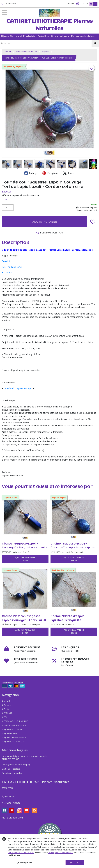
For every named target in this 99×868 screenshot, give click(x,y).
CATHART (7, 713)
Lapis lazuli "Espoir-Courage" (18, 388)
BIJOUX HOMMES (10, 733)
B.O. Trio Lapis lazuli (12, 267)
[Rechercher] (95, 43)
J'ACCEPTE (75, 862)
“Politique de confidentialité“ (61, 853)
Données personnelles (12, 773)
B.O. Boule (7, 272)
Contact (70, 4)
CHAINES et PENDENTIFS (27, 52)
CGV (5, 717)
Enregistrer (50, 173)
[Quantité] (8, 208)
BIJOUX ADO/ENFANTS (12, 729)
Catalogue (7, 705)
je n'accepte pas (25, 862)
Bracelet (6, 261)
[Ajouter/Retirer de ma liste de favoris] (93, 222)
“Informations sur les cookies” (21, 853)
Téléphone (8, 797)
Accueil (8, 52)
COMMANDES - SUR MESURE (15, 721)
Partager (31, 173)
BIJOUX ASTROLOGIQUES (14, 741)
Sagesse (46, 52)
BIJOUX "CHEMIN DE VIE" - (14, 737)
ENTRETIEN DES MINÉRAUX (14, 725)
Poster (69, 173)
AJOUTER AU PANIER (45, 222)
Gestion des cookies (11, 769)
